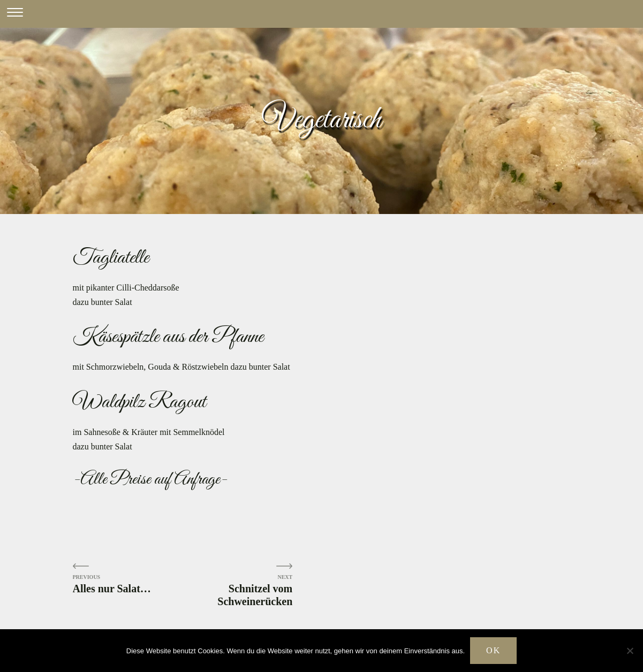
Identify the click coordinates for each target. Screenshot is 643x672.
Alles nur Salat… (112, 589)
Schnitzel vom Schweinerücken (255, 595)
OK (493, 650)
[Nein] (630, 651)
